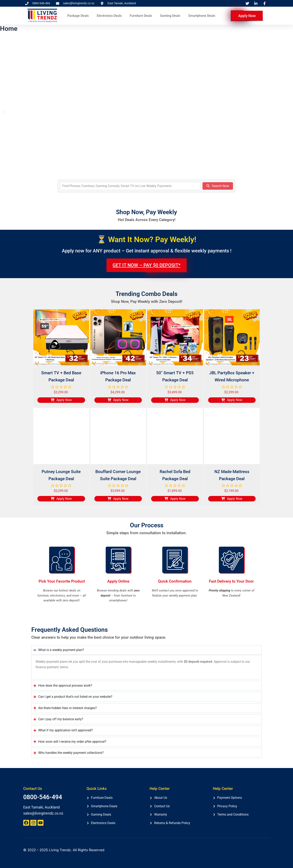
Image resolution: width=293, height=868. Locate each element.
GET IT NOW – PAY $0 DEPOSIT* (146, 265)
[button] (5, 111)
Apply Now (247, 16)
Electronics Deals (109, 16)
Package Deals (78, 16)
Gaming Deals (170, 16)
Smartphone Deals (202, 16)
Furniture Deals (141, 16)
